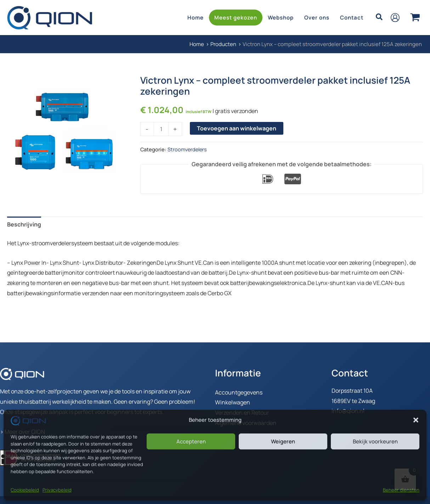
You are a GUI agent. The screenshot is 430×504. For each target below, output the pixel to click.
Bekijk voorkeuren (375, 441)
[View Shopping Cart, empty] (415, 17)
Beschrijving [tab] (24, 224)
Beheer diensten (401, 490)
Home (196, 18)
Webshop (281, 18)
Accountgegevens (239, 392)
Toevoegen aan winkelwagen (237, 128)
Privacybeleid (57, 490)
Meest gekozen (236, 18)
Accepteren (191, 441)
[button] (416, 420)
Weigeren (283, 441)
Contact (352, 18)
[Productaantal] (161, 129)
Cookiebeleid (25, 490)
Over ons (317, 18)
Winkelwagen (233, 402)
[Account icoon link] (395, 18)
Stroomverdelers (187, 149)
